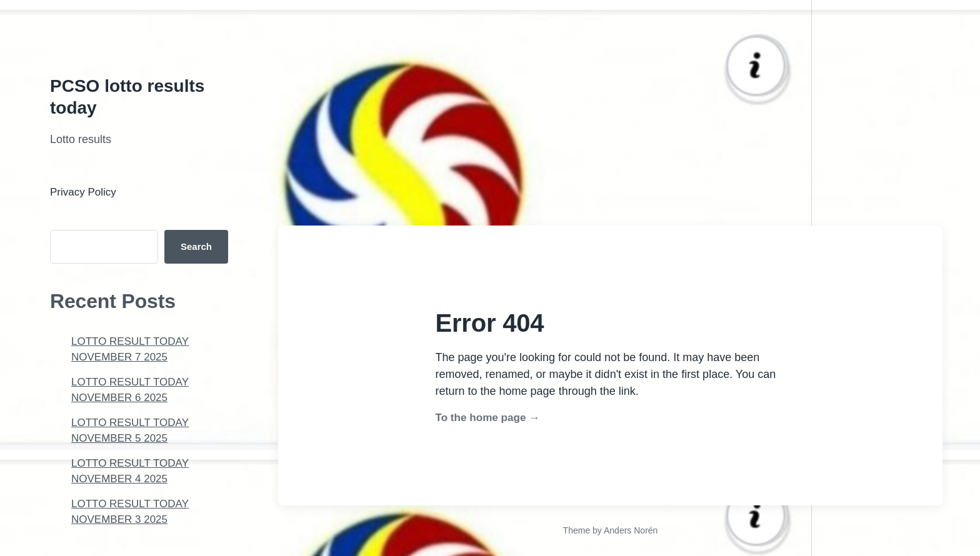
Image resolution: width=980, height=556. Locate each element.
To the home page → (488, 418)
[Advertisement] (375, 87)
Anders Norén (631, 530)
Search (196, 246)
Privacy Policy (83, 192)
